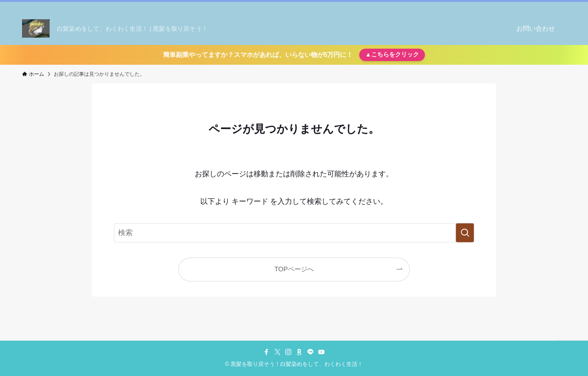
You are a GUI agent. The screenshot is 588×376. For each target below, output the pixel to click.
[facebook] (488, 7)
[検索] (560, 7)
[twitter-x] (500, 7)
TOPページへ (294, 269)
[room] (524, 7)
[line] (536, 7)
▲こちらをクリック (392, 54)
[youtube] (548, 7)
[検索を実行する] (465, 233)
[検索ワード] (294, 233)
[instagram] (512, 7)
